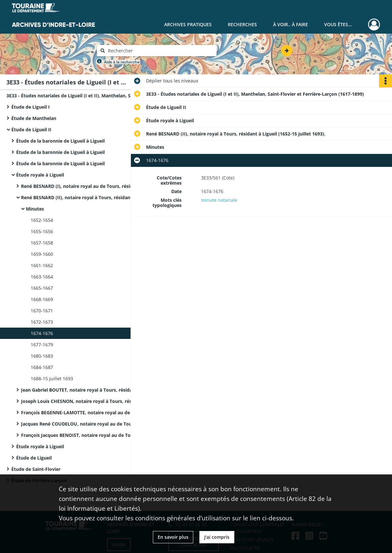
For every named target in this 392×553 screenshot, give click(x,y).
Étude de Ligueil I (31, 107)
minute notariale (219, 200)
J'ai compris (217, 537)
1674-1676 (42, 333)
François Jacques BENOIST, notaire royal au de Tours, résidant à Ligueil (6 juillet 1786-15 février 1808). (86, 435)
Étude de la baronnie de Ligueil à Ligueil (60, 141)
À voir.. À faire (291, 24)
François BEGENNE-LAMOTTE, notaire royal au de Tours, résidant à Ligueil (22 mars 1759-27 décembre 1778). (86, 412)
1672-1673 (42, 322)
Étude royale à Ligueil (40, 175)
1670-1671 (42, 311)
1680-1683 (42, 356)
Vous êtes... (338, 24)
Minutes (35, 209)
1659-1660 (42, 254)
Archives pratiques (188, 24)
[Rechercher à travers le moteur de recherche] (160, 51)
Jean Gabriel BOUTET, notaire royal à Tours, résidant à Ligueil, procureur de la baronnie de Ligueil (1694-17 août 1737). (86, 390)
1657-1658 (42, 243)
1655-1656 (42, 231)
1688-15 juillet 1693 (52, 379)
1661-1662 (42, 265)
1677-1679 (42, 345)
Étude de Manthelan (34, 118)
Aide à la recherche (122, 62)
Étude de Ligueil (34, 458)
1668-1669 (42, 299)
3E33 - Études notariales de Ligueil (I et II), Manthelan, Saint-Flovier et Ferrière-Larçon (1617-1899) (71, 96)
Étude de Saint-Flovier (36, 469)
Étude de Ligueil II (31, 130)
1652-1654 (42, 220)
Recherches (242, 24)
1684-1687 (42, 367)
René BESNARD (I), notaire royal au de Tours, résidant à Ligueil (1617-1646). (86, 186)
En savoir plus (173, 537)
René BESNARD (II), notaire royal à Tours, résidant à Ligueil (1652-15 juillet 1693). (86, 197)
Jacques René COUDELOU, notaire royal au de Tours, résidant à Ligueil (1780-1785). (86, 424)
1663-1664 (42, 277)
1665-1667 (42, 288)
